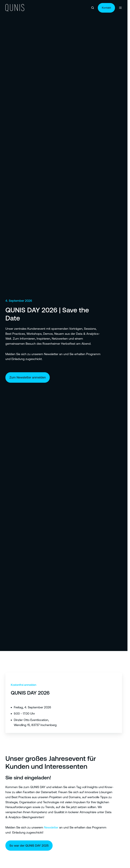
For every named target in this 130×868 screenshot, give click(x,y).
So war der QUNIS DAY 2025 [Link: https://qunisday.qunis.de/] (29, 846)
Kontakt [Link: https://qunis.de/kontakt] (106, 8)
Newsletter (51, 827)
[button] (93, 8)
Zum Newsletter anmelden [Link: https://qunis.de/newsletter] (28, 377)
